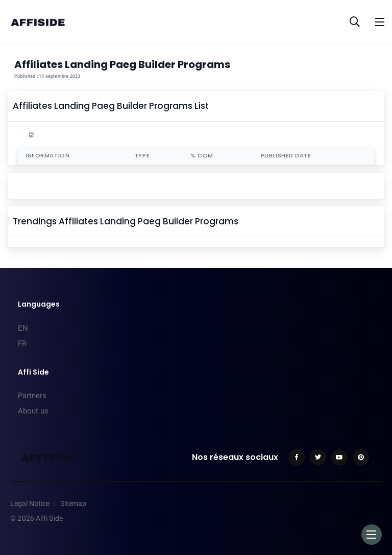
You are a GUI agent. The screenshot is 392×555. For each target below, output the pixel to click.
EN (23, 328)
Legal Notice (30, 503)
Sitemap (73, 503)
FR (22, 343)
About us (33, 411)
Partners (32, 396)
